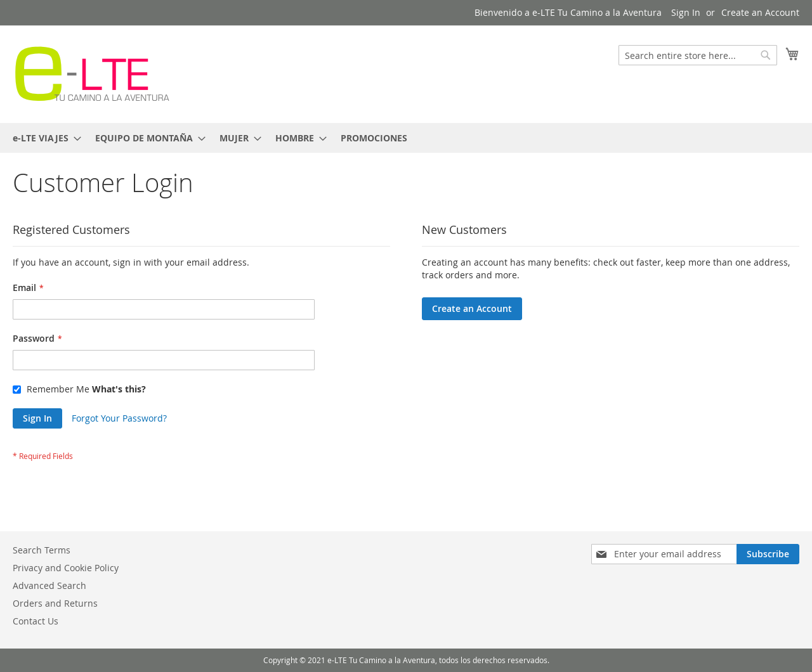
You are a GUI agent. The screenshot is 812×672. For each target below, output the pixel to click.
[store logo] (92, 74)
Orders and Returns (55, 603)
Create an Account (760, 12)
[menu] (406, 138)
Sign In (686, 12)
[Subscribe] (768, 554)
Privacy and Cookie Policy (66, 568)
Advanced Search (49, 585)
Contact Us (36, 621)
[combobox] (698, 55)
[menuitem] (43, 138)
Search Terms (42, 550)
